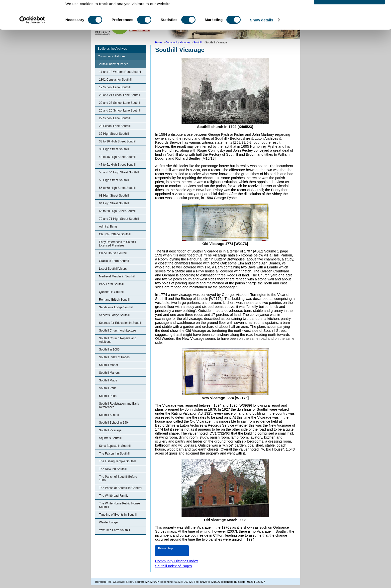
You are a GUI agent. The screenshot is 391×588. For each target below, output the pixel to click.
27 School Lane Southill (115, 118)
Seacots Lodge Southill (114, 315)
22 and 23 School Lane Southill (120, 103)
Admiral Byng (108, 227)
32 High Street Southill (114, 134)
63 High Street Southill (114, 196)
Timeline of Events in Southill (118, 515)
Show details (262, 34)
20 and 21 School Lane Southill (120, 95)
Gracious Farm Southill (114, 261)
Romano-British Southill (115, 300)
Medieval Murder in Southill (117, 276)
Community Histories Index (177, 561)
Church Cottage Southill (115, 234)
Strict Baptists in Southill (115, 446)
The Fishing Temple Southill (117, 461)
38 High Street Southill (114, 149)
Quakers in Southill (112, 292)
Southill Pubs (108, 396)
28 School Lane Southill (115, 126)
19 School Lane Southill (115, 87)
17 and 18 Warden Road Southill (121, 72)
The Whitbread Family (114, 496)
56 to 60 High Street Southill (118, 188)
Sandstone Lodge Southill (116, 307)
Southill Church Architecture (117, 331)
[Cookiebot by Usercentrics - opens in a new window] (32, 34)
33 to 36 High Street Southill (118, 141)
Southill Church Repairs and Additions (118, 340)
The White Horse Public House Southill (119, 505)
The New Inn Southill (113, 469)
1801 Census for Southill (115, 80)
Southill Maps (108, 380)
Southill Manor (109, 365)
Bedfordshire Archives (112, 49)
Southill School (109, 415)
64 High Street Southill (114, 203)
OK (349, 12)
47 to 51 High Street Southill (118, 165)
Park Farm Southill (111, 284)
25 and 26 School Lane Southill (120, 111)
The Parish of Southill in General (121, 488)
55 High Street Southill (114, 180)
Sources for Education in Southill (121, 323)
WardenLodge (108, 522)
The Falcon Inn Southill (114, 454)
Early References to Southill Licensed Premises (117, 244)
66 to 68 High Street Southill (118, 211)
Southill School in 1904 (114, 423)
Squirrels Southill (110, 438)
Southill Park (107, 388)
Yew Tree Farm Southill (114, 530)
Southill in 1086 (109, 350)
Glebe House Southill (113, 253)
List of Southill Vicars (113, 269)
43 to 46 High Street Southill (118, 157)
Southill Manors (109, 373)
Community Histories (112, 56)
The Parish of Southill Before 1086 (118, 478)
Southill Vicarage (110, 430)
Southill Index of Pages (113, 64)
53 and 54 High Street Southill (119, 172)
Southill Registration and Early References (119, 405)
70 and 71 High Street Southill (119, 219)
